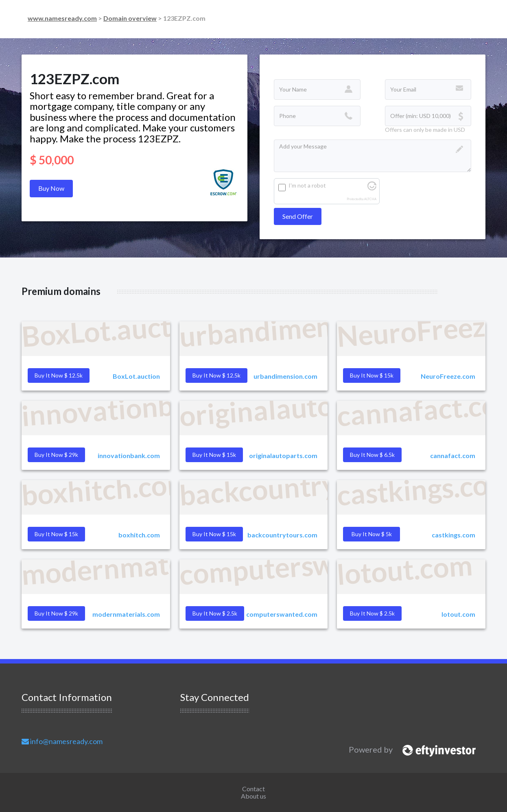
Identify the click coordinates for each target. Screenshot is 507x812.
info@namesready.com (62, 741)
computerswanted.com (282, 614)
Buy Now (51, 188)
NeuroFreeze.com (448, 376)
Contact (254, 789)
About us (254, 796)
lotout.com (458, 614)
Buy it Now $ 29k (56, 613)
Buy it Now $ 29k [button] (56, 455)
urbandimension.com (285, 376)
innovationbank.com (129, 455)
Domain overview (130, 18)
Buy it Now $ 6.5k (372, 455)
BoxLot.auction (136, 376)
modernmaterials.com (126, 614)
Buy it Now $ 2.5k (372, 613)
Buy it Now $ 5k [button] (372, 534)
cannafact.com (453, 455)
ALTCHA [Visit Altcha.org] (370, 199)
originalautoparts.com (283, 455)
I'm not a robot (307, 185)
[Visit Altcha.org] (372, 188)
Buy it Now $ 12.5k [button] (59, 375)
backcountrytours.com (282, 535)
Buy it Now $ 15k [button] (372, 375)
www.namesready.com (62, 18)
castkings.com (453, 535)
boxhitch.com (139, 535)
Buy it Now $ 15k (214, 534)
